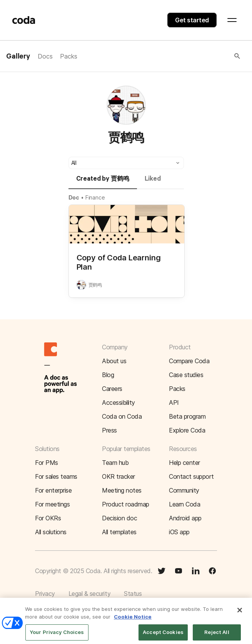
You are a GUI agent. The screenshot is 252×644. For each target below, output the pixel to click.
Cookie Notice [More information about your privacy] (133, 620)
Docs (45, 56)
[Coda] (24, 20)
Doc (74, 197)
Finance (95, 197)
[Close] (240, 614)
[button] (159, 56)
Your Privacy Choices (57, 636)
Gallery (18, 57)
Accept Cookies (163, 636)
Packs (68, 56)
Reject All (217, 636)
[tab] (103, 182)
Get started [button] (192, 20)
